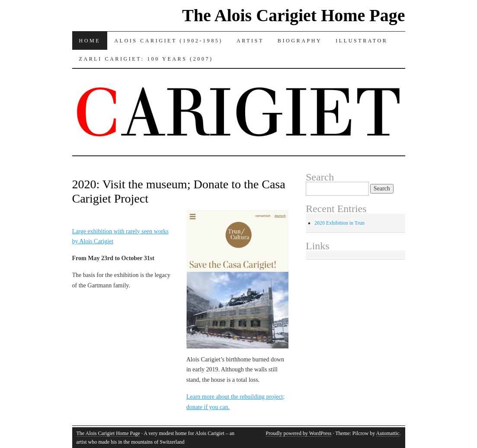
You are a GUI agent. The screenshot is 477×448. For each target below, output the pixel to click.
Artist (250, 41)
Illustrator (362, 41)
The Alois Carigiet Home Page (293, 15)
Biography (300, 41)
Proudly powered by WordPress (299, 433)
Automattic (388, 433)
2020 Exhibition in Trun (339, 223)
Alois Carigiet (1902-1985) (168, 41)
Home (90, 41)
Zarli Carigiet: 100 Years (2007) (146, 59)
